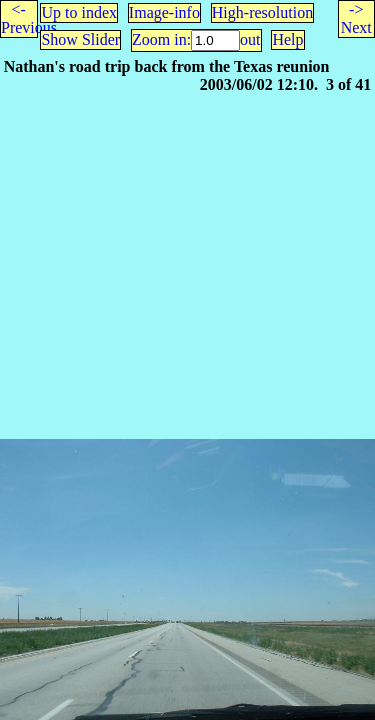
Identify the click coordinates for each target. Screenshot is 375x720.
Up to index (79, 12)
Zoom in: (161, 39)
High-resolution (262, 12)
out (250, 39)
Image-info (164, 12)
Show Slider (80, 39)
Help (287, 39)
